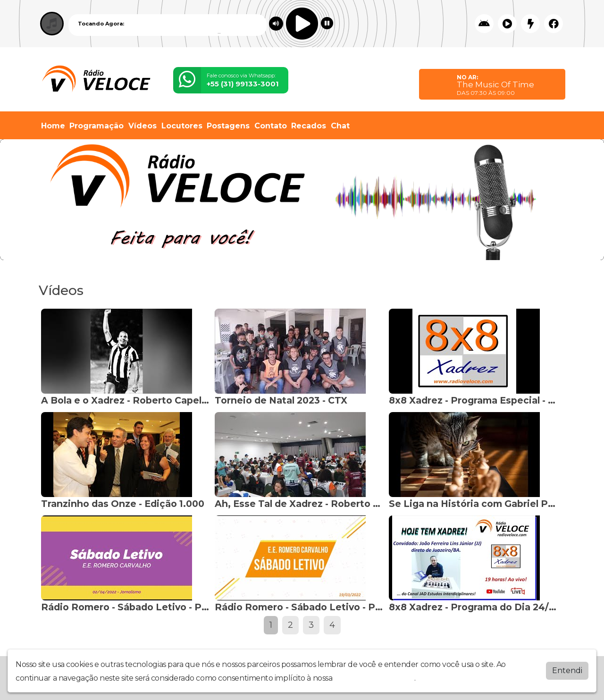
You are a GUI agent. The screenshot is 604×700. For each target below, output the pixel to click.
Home (53, 126)
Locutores (182, 126)
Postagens (228, 126)
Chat (340, 126)
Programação (96, 126)
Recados (309, 126)
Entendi (567, 670)
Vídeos (143, 126)
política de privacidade (374, 677)
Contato (271, 126)
